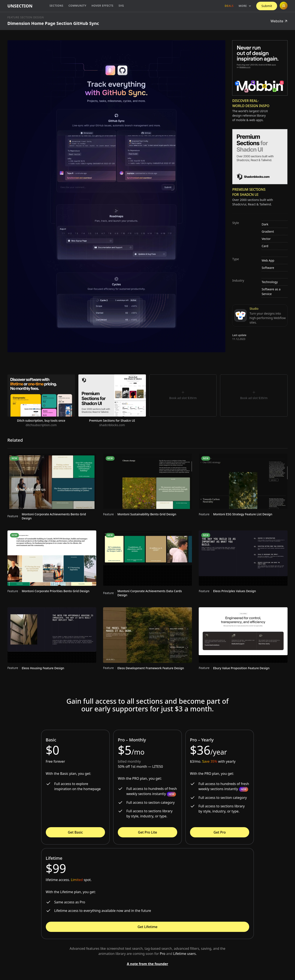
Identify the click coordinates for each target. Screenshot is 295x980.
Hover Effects (103, 6)
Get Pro (220, 832)
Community (78, 6)
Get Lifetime (148, 927)
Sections (56, 6)
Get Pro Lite (147, 832)
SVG (121, 6)
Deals (229, 6)
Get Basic (75, 832)
